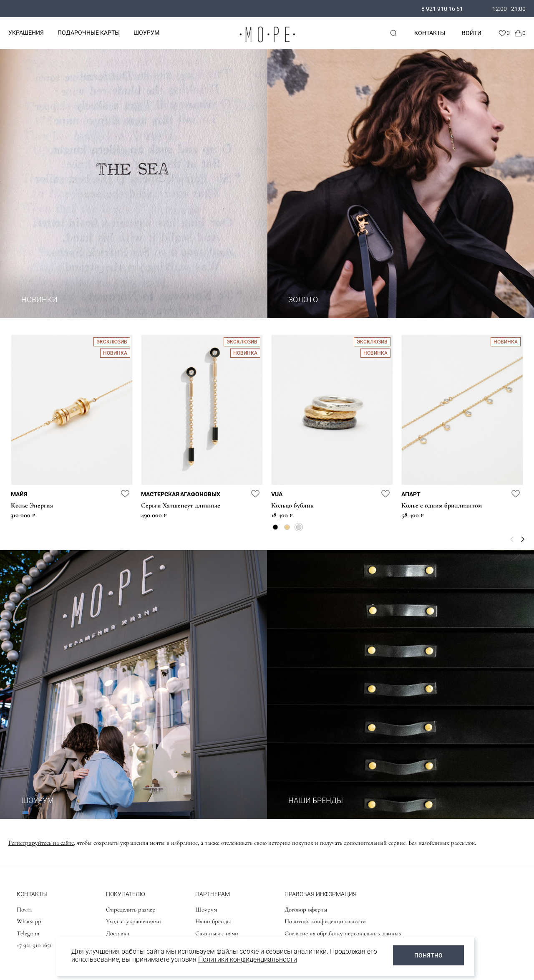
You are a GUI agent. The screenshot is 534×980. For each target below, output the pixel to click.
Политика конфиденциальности (325, 921)
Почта (24, 909)
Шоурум (206, 909)
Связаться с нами (217, 933)
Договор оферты (306, 909)
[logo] (267, 44)
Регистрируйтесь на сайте (41, 843)
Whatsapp (29, 921)
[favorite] (125, 493)
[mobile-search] (393, 33)
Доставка (117, 933)
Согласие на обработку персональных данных (343, 933)
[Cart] (520, 33)
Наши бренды (213, 921)
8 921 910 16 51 (442, 9)
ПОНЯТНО (428, 955)
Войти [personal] (472, 33)
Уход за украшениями (133, 921)
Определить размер (131, 909)
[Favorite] (504, 33)
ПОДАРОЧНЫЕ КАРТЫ (89, 33)
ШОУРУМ (146, 33)
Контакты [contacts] (430, 33)
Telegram (28, 933)
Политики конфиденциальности (248, 959)
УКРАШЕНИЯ (26, 33)
